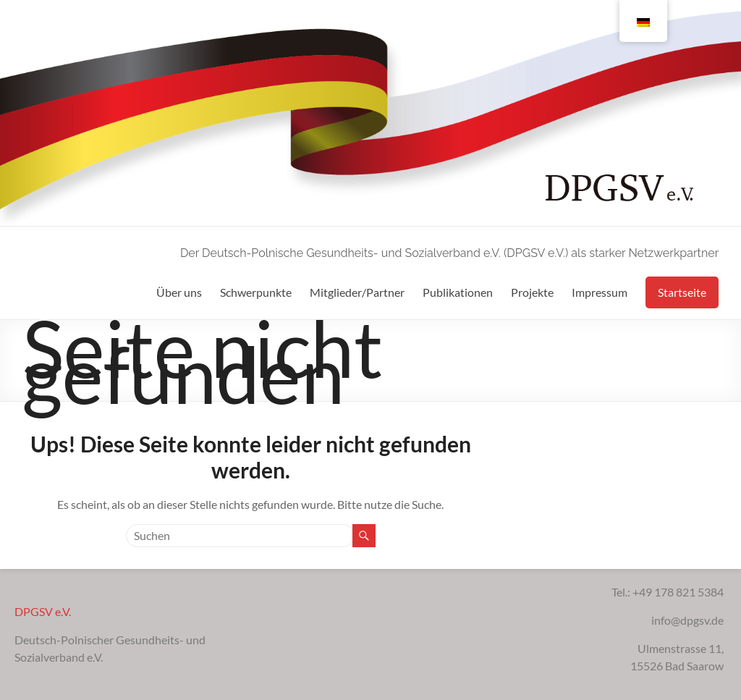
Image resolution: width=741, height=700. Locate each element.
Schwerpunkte (256, 292)
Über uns (179, 292)
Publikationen (458, 292)
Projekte (532, 292)
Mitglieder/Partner (357, 292)
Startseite (682, 292)
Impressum (600, 292)
